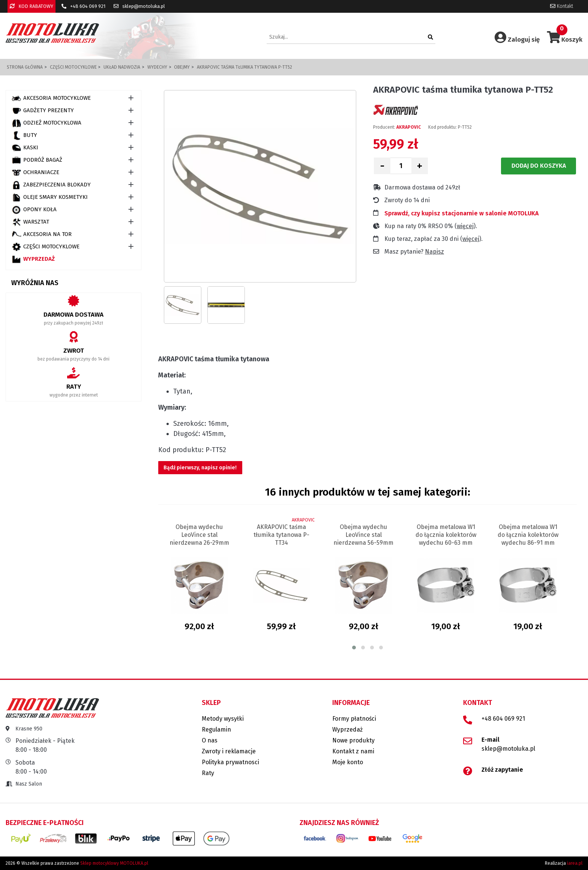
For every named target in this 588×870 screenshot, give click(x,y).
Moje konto (348, 762)
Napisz (434, 252)
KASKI (25, 148)
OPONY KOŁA (34, 210)
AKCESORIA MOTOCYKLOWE (51, 98)
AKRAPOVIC (409, 127)
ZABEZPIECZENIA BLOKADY (51, 185)
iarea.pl (575, 863)
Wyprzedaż (33, 259)
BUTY (24, 135)
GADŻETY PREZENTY (43, 111)
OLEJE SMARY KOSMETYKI (50, 197)
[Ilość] (401, 166)
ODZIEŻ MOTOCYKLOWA (46, 123)
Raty (208, 773)
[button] (354, 648)
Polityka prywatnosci (230, 762)
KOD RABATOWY (31, 6)
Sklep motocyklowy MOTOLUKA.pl (114, 863)
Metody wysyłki (223, 719)
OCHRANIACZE (35, 173)
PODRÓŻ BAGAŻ (37, 160)
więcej (465, 226)
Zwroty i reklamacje (229, 751)
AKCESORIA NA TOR (42, 234)
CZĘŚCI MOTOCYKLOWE (46, 247)
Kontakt (562, 6)
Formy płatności (354, 719)
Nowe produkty (353, 740)
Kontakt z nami (353, 751)
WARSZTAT (30, 222)
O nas (210, 740)
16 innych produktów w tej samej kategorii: (368, 492)
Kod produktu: (442, 127)
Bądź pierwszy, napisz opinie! (200, 468)
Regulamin (216, 730)
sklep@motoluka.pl (139, 6)
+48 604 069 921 (83, 6)
